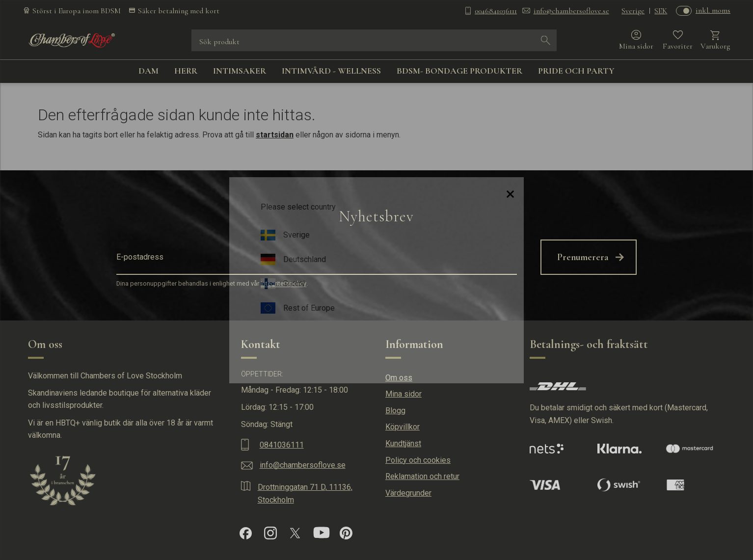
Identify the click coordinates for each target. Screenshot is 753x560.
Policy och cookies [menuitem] (418, 460)
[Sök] (546, 40)
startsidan (275, 135)
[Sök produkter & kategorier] (367, 40)
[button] (678, 40)
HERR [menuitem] (186, 71)
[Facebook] (246, 533)
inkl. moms (713, 10)
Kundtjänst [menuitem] (403, 443)
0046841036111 (496, 11)
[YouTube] (322, 533)
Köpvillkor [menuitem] (403, 427)
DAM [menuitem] (148, 71)
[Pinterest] (346, 533)
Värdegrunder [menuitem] (408, 493)
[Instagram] (270, 533)
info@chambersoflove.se (571, 11)
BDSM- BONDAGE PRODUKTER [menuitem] (459, 71)
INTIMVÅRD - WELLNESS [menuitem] (331, 71)
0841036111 (282, 445)
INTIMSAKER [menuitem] (240, 71)
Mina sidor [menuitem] (403, 394)
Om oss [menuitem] (399, 378)
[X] (295, 533)
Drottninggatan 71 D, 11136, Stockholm (305, 493)
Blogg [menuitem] (395, 411)
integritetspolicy (283, 284)
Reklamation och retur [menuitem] (422, 476)
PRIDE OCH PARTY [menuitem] (576, 71)
